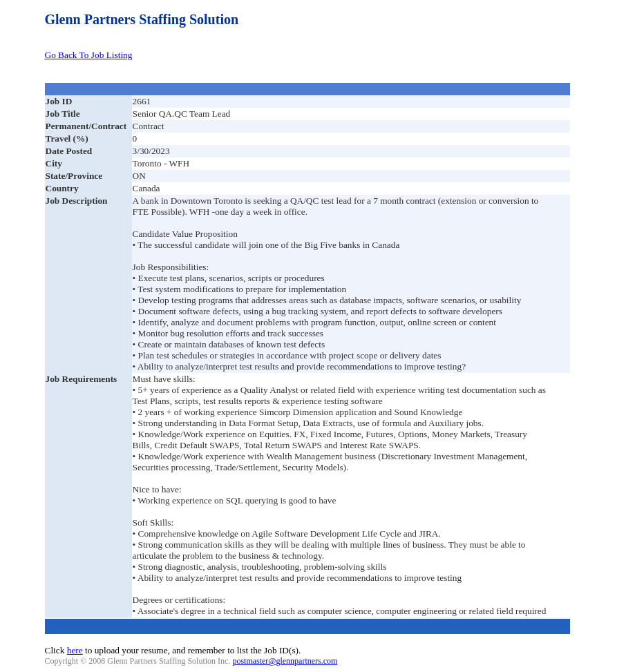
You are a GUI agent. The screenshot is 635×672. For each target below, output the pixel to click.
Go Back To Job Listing (89, 55)
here (75, 650)
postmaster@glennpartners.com (285, 661)
